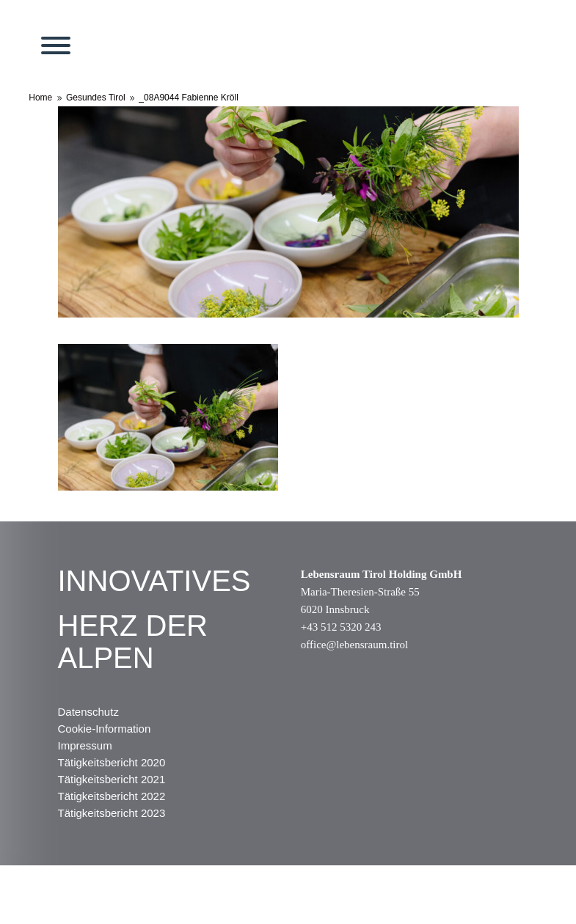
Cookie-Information (105, 729)
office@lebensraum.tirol (354, 645)
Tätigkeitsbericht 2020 (112, 762)
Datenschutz (88, 712)
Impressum (85, 745)
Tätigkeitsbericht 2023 (112, 813)
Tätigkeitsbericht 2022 (112, 796)
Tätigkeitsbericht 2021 (112, 779)
